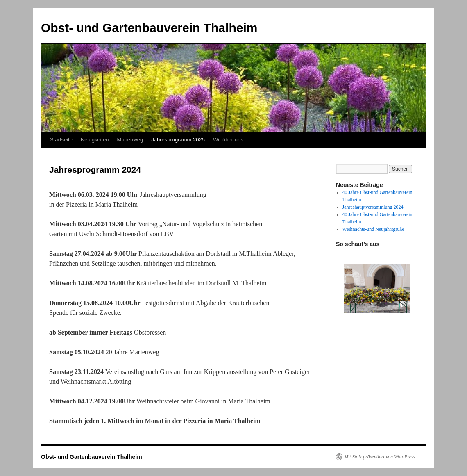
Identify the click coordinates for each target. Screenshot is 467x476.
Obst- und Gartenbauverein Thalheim (149, 28)
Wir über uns (228, 140)
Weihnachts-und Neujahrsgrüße (373, 229)
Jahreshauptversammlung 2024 (373, 207)
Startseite (61, 140)
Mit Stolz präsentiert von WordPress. (380, 457)
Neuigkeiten (95, 140)
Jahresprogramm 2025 (178, 140)
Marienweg (130, 140)
